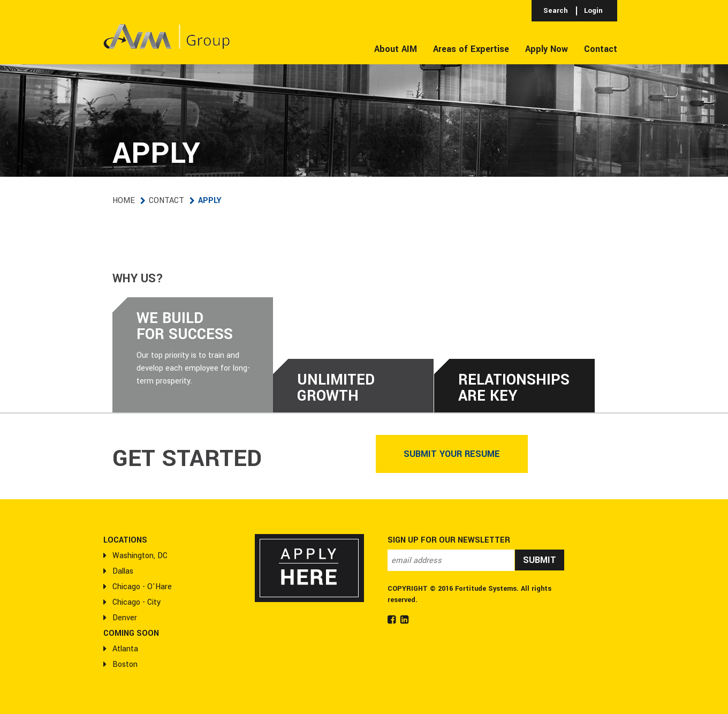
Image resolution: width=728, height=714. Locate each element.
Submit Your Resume (452, 454)
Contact (166, 201)
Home (124, 201)
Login (593, 10)
